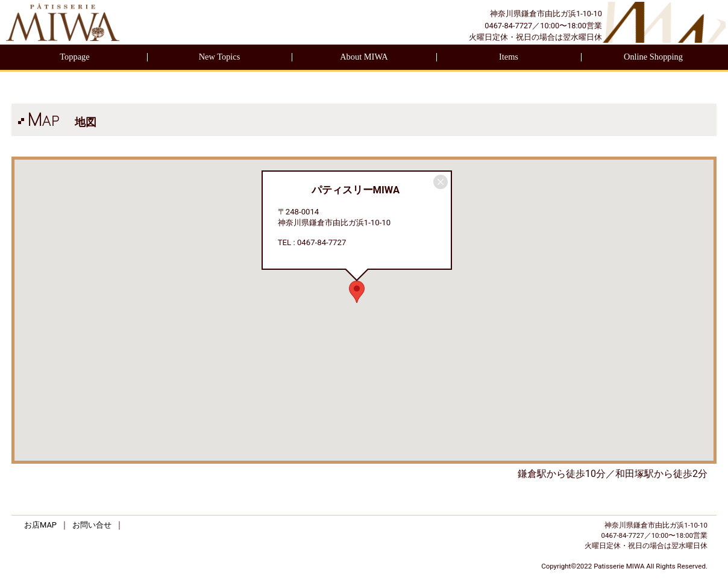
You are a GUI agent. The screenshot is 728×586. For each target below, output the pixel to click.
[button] (357, 292)
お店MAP (40, 525)
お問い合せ (92, 525)
